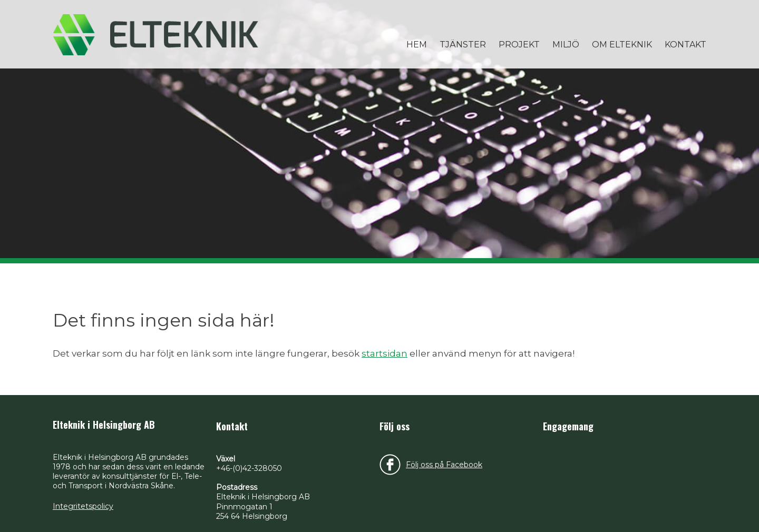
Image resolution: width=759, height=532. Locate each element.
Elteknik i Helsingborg (155, 34)
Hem (417, 45)
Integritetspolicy (83, 506)
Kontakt (685, 45)
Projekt (519, 45)
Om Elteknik (622, 45)
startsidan (385, 353)
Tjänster (463, 45)
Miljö (566, 45)
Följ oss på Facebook (444, 465)
